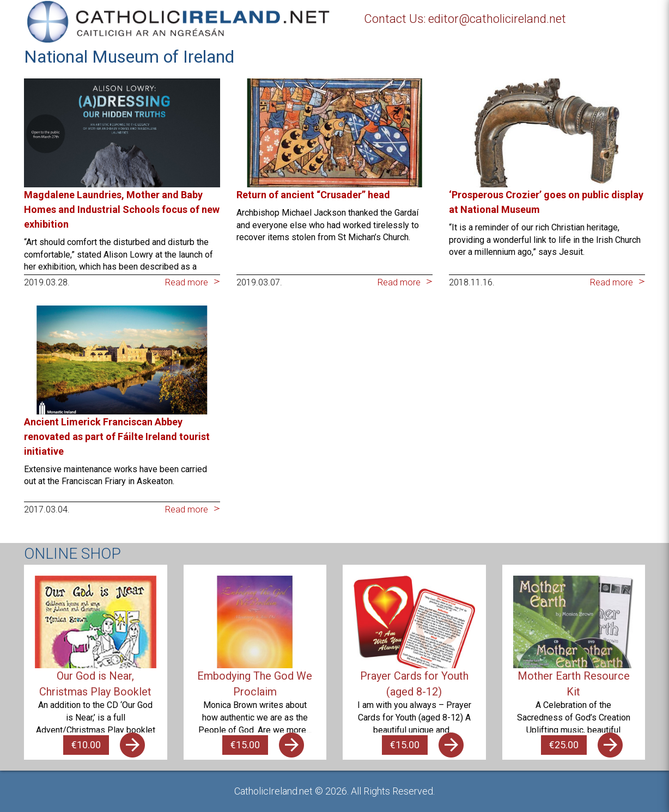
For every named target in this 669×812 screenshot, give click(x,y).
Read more (187, 282)
